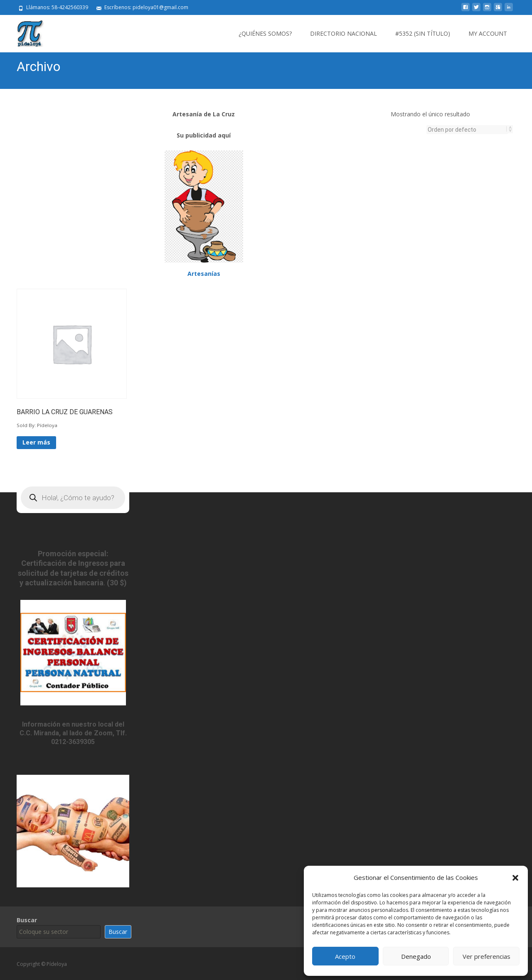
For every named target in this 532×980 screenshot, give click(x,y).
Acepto (345, 956)
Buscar (27, 919)
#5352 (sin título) (423, 33)
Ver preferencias (486, 956)
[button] (515, 878)
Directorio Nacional (344, 33)
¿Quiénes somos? (265, 33)
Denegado (416, 956)
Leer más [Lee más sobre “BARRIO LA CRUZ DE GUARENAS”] (36, 441)
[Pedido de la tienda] (467, 130)
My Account (488, 33)
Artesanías (204, 273)
